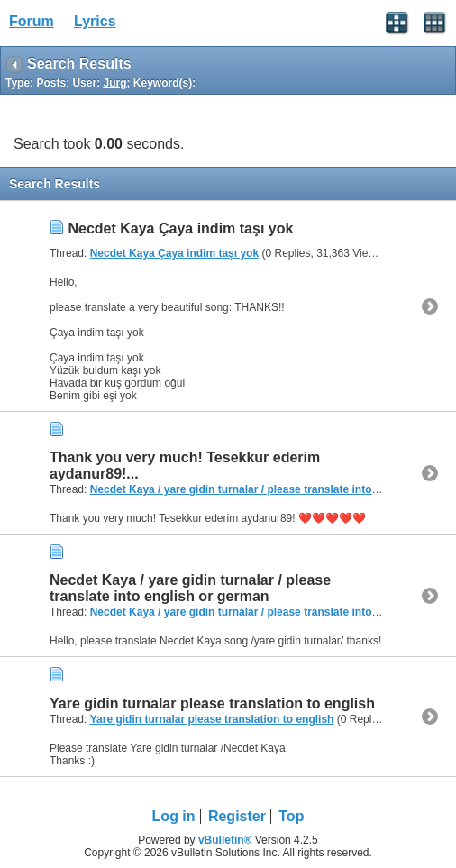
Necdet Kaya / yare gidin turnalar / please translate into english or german (190, 588)
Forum (32, 21)
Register (237, 816)
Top (291, 816)
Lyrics (95, 21)
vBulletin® (225, 840)
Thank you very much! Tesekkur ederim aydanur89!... (185, 466)
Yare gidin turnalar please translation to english (212, 704)
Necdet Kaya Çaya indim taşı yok (180, 228)
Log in (174, 816)
